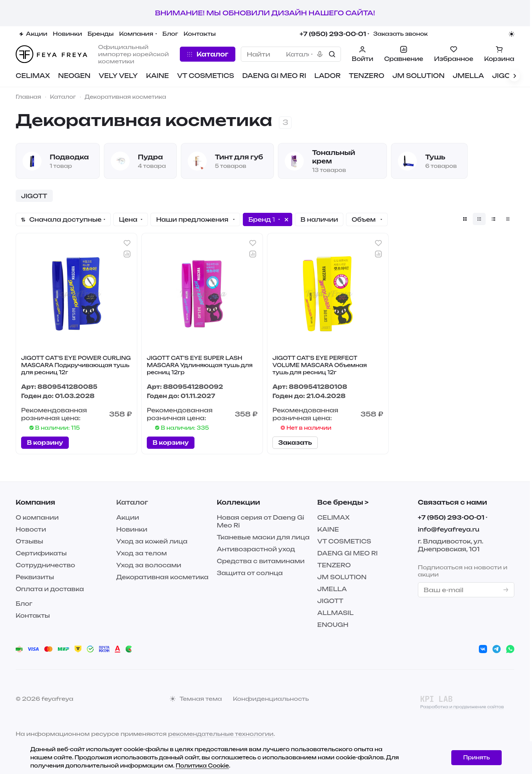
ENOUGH (333, 625)
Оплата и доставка (50, 589)
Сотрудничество (45, 565)
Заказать (295, 443)
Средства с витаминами (261, 561)
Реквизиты (35, 577)
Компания (35, 502)
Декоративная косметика (162, 577)
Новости (31, 529)
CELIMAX (334, 517)
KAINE (328, 529)
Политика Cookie (202, 766)
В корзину (45, 443)
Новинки (132, 529)
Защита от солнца (250, 573)
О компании (37, 517)
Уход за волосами (149, 565)
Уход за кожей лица (152, 541)
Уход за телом (142, 553)
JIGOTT (331, 601)
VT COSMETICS (344, 541)
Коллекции (238, 502)
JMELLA (332, 589)
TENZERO (334, 565)
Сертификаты (41, 553)
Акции (128, 517)
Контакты (33, 615)
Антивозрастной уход (256, 549)
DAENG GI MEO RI (348, 553)
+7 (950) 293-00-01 (333, 34)
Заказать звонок (401, 34)
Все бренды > (343, 502)
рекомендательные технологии (221, 734)
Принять (476, 757)
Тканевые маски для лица (263, 537)
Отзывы (29, 541)
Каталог (132, 502)
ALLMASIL (335, 613)
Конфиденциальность (271, 699)
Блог (24, 604)
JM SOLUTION (342, 577)
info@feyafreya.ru (449, 529)
